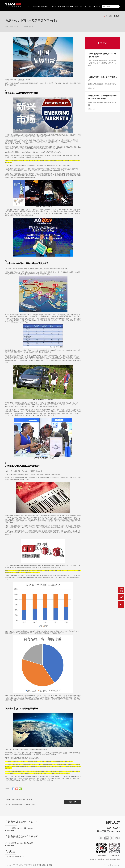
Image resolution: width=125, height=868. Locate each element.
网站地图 (117, 859)
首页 (29, 7)
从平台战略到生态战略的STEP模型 (20, 804)
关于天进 (36, 7)
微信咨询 (121, 590)
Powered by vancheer (112, 865)
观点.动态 (78, 7)
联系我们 (109, 859)
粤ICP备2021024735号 (45, 865)
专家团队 (70, 7)
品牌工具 (53, 7)
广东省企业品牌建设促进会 (15, 857)
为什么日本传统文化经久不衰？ (19, 800)
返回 (73, 802)
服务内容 (44, 7)
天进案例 (61, 7)
